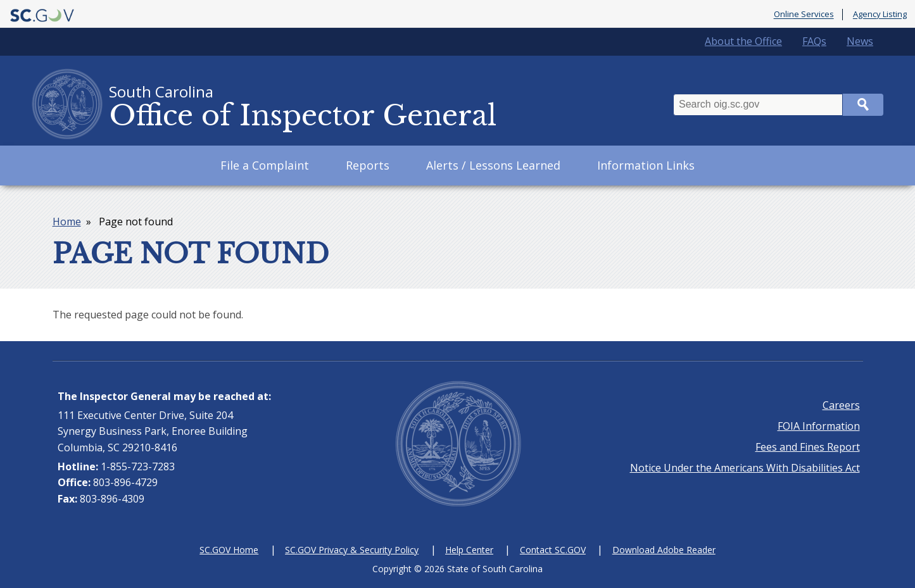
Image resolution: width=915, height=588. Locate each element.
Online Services (804, 15)
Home (67, 222)
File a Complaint (265, 165)
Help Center (469, 550)
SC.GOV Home (229, 550)
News (860, 41)
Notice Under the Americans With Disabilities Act (745, 468)
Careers (841, 405)
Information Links (646, 165)
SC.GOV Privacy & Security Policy (352, 550)
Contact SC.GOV (553, 550)
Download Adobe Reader (664, 550)
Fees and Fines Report (808, 447)
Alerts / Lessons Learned (493, 165)
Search (863, 105)
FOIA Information (819, 426)
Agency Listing (880, 15)
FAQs (814, 41)
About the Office (743, 41)
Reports (368, 165)
